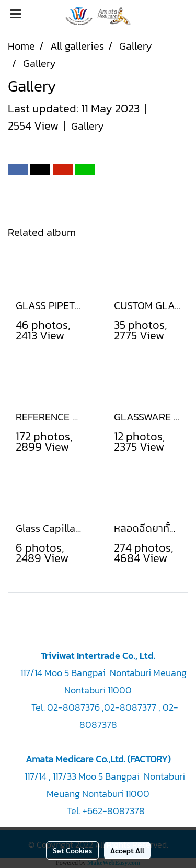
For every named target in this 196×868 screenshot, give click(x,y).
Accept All (127, 850)
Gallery (88, 126)
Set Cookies (72, 850)
